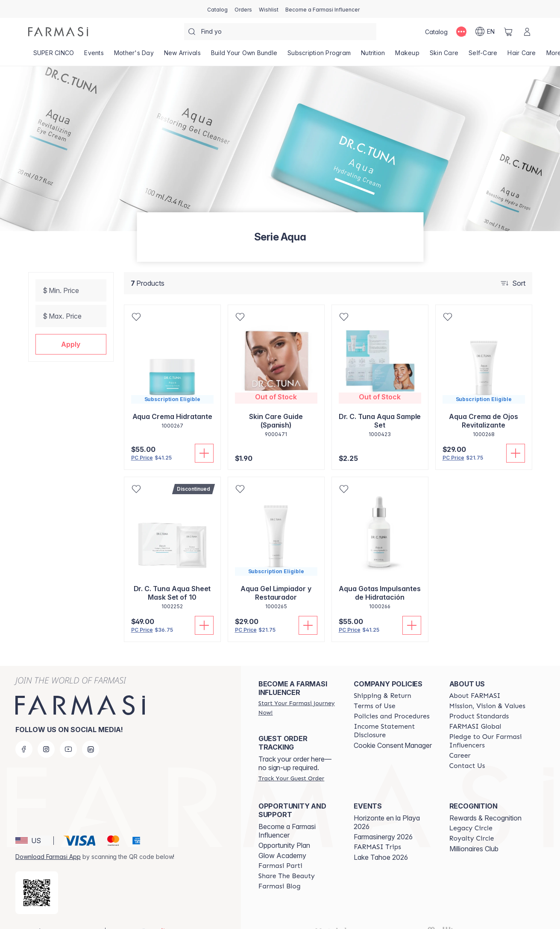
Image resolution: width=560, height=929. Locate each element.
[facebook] (24, 736)
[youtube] (68, 736)
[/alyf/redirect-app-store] (37, 879)
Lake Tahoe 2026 (381, 844)
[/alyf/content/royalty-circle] (472, 825)
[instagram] (46, 736)
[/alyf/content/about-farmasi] (475, 682)
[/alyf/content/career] (460, 742)
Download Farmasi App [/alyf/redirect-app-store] (48, 843)
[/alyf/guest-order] (291, 765)
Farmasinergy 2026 (383, 823)
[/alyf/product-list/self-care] (483, 56)
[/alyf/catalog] (217, 9)
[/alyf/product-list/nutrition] (373, 56)
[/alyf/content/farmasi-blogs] (280, 873)
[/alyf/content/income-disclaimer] (394, 717)
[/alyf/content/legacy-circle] (471, 815)
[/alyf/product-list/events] (94, 56)
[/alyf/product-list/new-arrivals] (182, 56)
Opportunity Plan (284, 832)
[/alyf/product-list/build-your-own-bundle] (244, 56)
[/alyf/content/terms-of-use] (374, 692)
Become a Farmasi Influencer (287, 817)
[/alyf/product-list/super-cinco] (54, 56)
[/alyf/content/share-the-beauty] (287, 862)
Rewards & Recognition (485, 804)
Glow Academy (282, 842)
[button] (71, 344)
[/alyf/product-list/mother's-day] (134, 56)
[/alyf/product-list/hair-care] (522, 56)
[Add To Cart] (204, 453)
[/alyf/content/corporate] (475, 713)
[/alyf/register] (243, 9)
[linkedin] (91, 736)
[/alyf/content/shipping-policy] (383, 682)
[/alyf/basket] (508, 32)
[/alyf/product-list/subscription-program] (319, 56)
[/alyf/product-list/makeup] (407, 56)
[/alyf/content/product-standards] (479, 703)
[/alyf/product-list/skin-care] (444, 56)
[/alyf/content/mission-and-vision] (487, 692)
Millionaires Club (474, 835)
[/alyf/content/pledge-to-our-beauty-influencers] (489, 727)
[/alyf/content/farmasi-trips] (377, 833)
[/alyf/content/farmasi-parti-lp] (280, 852)
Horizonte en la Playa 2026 (387, 809)
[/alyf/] (58, 32)
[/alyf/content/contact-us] (467, 752)
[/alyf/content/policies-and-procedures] (391, 703)
